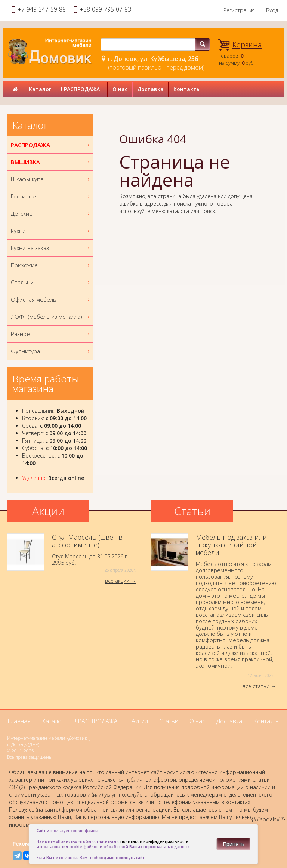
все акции (117, 581)
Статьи (169, 721)
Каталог (40, 89)
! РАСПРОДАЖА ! (82, 89)
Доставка (150, 89)
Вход (272, 10)
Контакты (187, 89)
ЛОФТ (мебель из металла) (51, 317)
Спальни (51, 282)
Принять (234, 844)
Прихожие (51, 265)
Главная (19, 721)
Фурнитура (51, 351)
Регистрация (239, 10)
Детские (51, 214)
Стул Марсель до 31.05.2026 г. (72, 553)
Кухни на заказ (51, 248)
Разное (51, 334)
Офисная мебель (51, 300)
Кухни (51, 231)
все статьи (256, 686)
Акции (140, 721)
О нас (120, 89)
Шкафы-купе (51, 179)
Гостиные (51, 196)
